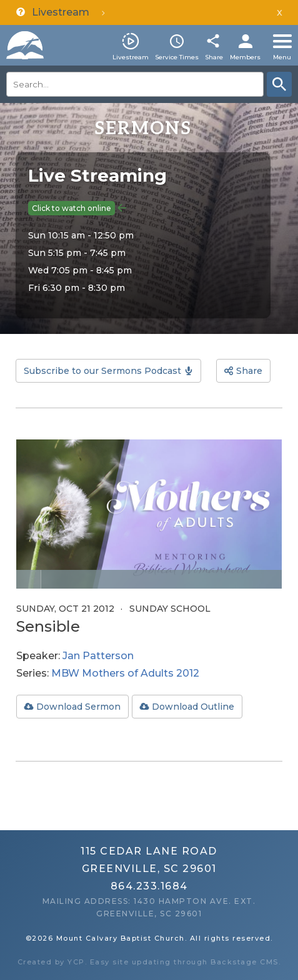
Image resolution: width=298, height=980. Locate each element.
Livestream (131, 57)
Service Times (177, 57)
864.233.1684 (149, 886)
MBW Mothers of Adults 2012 (125, 673)
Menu (282, 57)
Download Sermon (78, 707)
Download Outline (193, 707)
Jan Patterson (98, 656)
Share (214, 57)
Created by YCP (51, 962)
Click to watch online (72, 208)
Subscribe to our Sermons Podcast (102, 371)
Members (245, 57)
